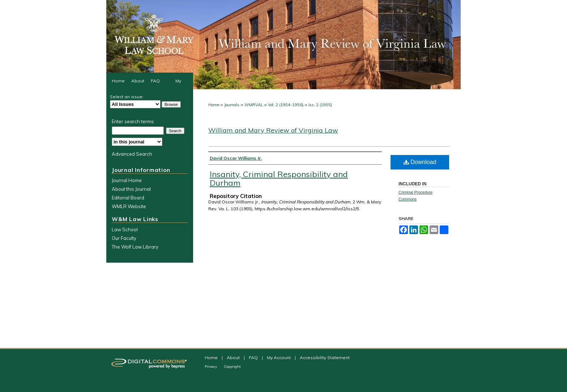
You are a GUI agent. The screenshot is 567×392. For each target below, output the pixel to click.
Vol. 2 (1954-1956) (286, 105)
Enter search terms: (133, 121)
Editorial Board (128, 198)
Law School (125, 229)
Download (420, 162)
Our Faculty (124, 238)
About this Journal (131, 189)
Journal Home (127, 180)
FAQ (254, 357)
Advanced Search (132, 154)
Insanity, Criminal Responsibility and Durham (279, 178)
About (234, 357)
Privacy (211, 367)
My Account (279, 357)
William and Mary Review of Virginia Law (273, 130)
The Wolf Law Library (135, 247)
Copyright (232, 367)
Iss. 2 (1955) (320, 105)
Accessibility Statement (325, 357)
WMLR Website (129, 206)
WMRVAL (254, 105)
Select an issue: (127, 97)
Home (214, 105)
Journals (232, 105)
